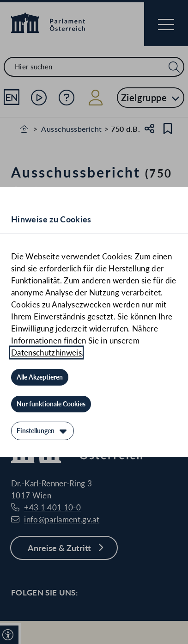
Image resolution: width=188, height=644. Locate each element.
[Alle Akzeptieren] (40, 377)
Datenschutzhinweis (46, 353)
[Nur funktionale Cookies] (51, 404)
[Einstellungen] (42, 431)
